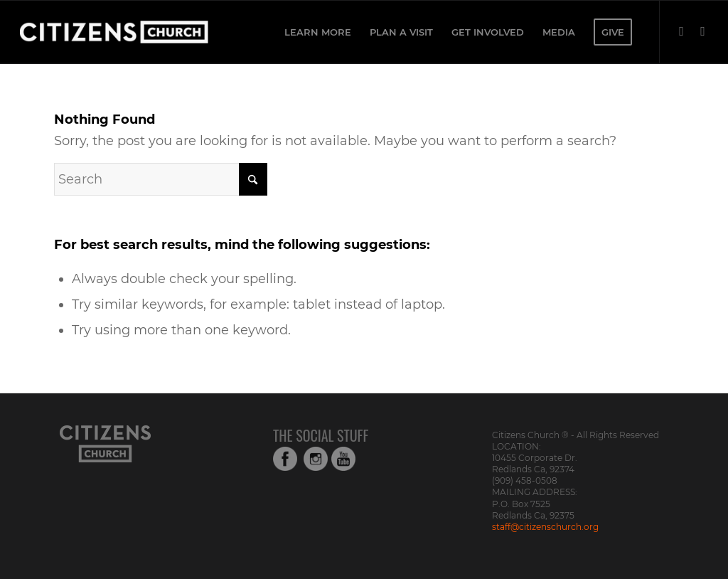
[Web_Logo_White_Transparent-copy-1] (152, 32)
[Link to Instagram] (703, 31)
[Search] (161, 179)
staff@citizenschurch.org (545, 527)
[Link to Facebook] (682, 31)
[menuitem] (318, 32)
